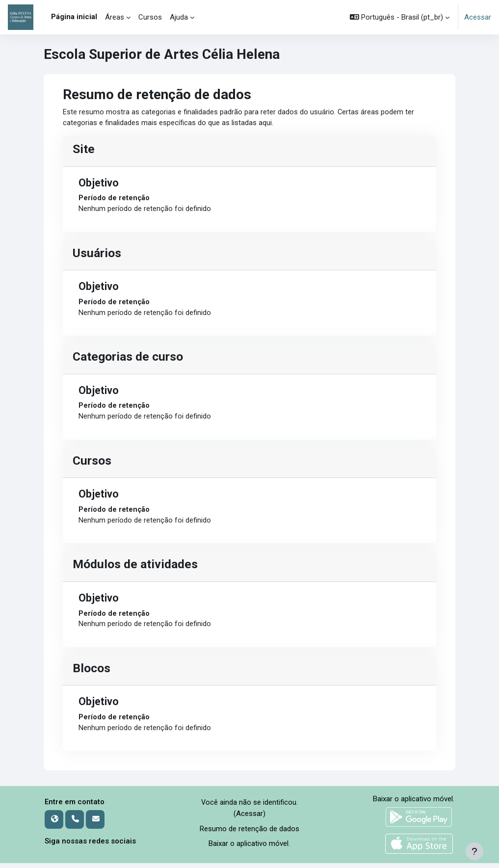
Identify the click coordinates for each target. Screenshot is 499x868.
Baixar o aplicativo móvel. (249, 848)
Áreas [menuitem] (115, 17)
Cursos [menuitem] (150, 17)
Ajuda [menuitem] (179, 17)
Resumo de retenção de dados (249, 834)
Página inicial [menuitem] (74, 17)
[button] (400, 17)
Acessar (478, 17)
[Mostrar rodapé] (474, 851)
